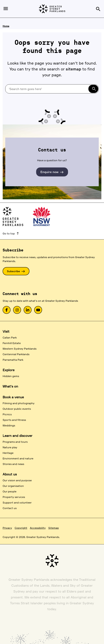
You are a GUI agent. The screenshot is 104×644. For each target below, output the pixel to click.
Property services (14, 497)
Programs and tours (15, 442)
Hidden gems (11, 376)
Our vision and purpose (17, 480)
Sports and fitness (14, 420)
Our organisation (13, 486)
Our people (10, 491)
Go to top (11, 233)
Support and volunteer (17, 503)
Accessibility (38, 528)
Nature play (10, 447)
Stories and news (13, 464)
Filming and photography (19, 403)
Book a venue (13, 397)
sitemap (73, 69)
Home (6, 26)
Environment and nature (18, 458)
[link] (7, 310)
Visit (6, 331)
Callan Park (10, 338)
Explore (9, 370)
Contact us (10, 508)
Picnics (7, 414)
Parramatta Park (13, 360)
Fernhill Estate (12, 343)
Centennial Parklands (16, 354)
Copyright (21, 528)
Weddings (9, 425)
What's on (10, 386)
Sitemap (54, 528)
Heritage (8, 453)
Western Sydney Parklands (20, 349)
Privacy (7, 528)
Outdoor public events (17, 409)
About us (10, 474)
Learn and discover (17, 436)
